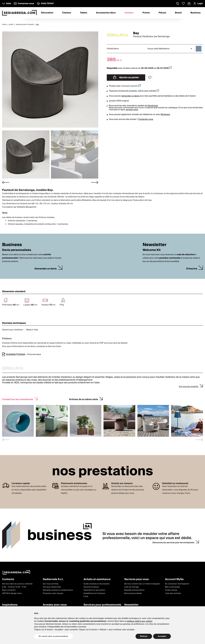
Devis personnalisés (133, 593)
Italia (8, 4)
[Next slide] (95, 182)
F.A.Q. (86, 597)
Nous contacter (9, 590)
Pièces (163, 13)
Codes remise (171, 590)
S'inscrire (192, 269)
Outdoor (129, 13)
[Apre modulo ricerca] (178, 4)
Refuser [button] (144, 636)
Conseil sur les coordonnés (18, 399)
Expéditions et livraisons (94, 593)
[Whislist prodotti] (183, 3)
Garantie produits (91, 587)
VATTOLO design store (12, 593)
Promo (146, 13)
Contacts (8, 579)
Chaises (67, 13)
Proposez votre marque (53, 593)
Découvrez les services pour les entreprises (173, 543)
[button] (26, 154)
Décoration (47, 13)
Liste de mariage (132, 587)
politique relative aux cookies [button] (139, 621)
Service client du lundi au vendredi (17, 584)
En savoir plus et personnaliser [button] (54, 636)
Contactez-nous (146, 119)
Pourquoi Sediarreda (52, 587)
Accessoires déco (106, 13)
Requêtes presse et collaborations (58, 590)
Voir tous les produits (189, 387)
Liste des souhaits (173, 593)
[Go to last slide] (6, 182)
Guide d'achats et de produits (97, 584)
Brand (178, 13)
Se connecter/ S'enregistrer (177, 584)
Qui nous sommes (51, 584)
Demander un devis (46, 269)
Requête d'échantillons (134, 590)
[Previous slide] (6, 440)
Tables (83, 13)
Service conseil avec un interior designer (142, 584)
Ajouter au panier (126, 77)
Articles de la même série (84, 399)
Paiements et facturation (94, 590)
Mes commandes (172, 587)
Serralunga (153, 106)
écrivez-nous (132, 110)
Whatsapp (165, 114)
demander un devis (130, 96)
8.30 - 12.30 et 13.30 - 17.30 (14, 587)
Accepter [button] (162, 636)
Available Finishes (16, 354)
